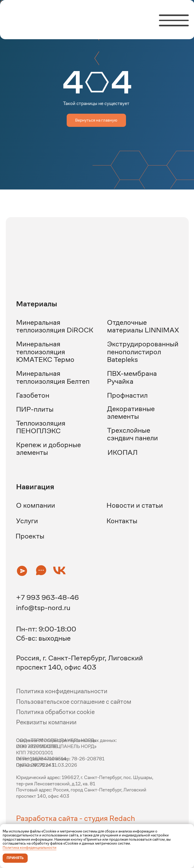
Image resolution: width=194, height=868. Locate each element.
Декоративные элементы (131, 412)
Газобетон (33, 395)
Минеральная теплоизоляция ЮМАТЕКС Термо (45, 352)
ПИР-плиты (35, 409)
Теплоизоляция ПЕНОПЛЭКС (41, 427)
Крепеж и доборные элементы (48, 448)
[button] (22, 571)
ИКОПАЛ (123, 452)
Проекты (30, 536)
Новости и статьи (135, 505)
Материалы (37, 304)
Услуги (27, 521)
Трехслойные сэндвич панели (132, 434)
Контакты (122, 521)
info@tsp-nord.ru (43, 608)
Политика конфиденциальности (30, 847)
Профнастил (127, 395)
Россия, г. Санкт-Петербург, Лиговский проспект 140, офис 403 (79, 662)
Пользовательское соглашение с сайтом (74, 702)
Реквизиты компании (46, 722)
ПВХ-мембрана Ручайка (132, 377)
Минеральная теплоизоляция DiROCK (55, 326)
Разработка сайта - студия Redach (76, 818)
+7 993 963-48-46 (47, 597)
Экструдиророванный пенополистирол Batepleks (143, 352)
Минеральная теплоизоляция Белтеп (53, 377)
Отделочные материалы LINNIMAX (143, 326)
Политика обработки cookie (55, 712)
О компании (36, 505)
